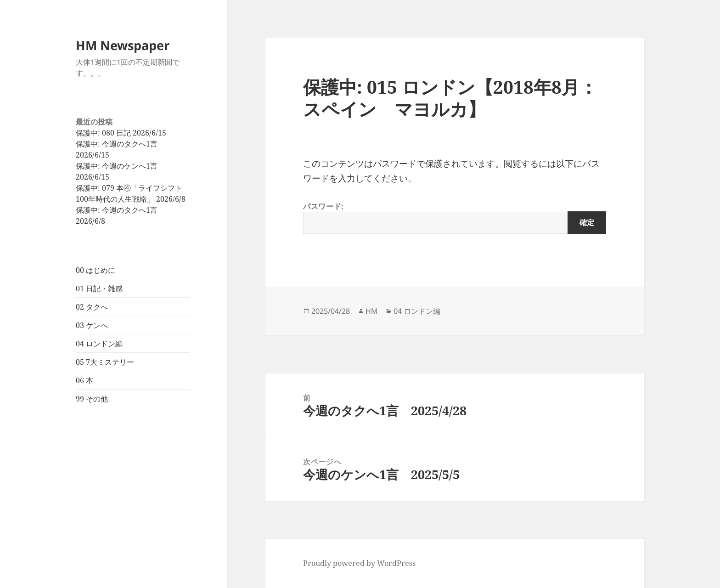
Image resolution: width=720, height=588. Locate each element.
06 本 (84, 380)
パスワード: (455, 218)
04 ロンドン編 (99, 344)
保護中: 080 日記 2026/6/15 (121, 133)
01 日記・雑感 (99, 288)
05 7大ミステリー (105, 362)
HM (372, 311)
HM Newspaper (123, 45)
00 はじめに (96, 270)
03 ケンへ (92, 325)
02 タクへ (92, 307)
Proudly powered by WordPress (359, 563)
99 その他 (92, 399)
